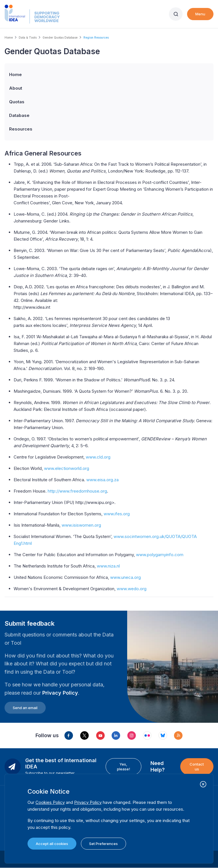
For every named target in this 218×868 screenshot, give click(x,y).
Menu (200, 14)
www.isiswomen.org (81, 525)
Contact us (197, 766)
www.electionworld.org (67, 468)
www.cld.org (98, 457)
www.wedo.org (132, 589)
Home (9, 37)
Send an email (25, 708)
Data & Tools (28, 37)
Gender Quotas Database (60, 37)
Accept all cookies (52, 844)
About (16, 88)
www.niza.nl (108, 566)
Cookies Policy (50, 802)
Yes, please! (123, 766)
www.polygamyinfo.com (160, 555)
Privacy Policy (60, 693)
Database (19, 115)
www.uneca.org (125, 577)
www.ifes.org (117, 514)
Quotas (17, 102)
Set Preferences (103, 844)
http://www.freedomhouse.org (77, 491)
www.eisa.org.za (102, 480)
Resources (21, 129)
